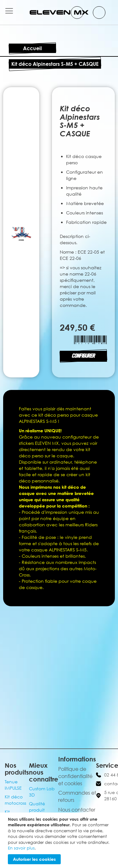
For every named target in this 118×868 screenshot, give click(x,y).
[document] (60, 840)
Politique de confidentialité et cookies (75, 776)
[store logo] (59, 12)
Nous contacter (77, 810)
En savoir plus (21, 848)
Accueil (32, 48)
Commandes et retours (77, 796)
